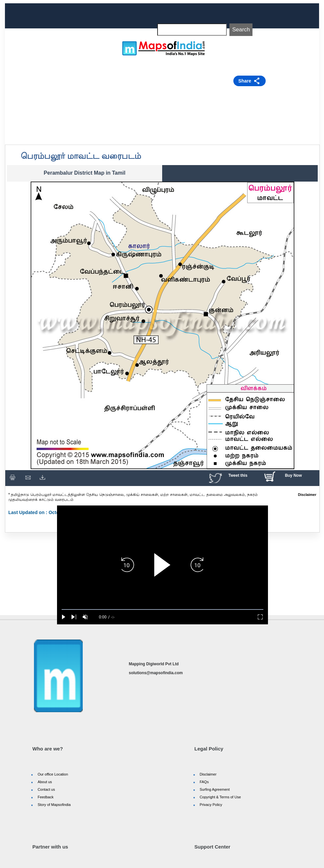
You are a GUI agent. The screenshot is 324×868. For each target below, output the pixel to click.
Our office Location (53, 774)
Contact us (46, 789)
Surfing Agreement (215, 789)
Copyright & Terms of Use (220, 797)
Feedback (45, 797)
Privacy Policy (211, 805)
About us (45, 782)
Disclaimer (208, 774)
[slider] (162, 610)
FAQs (204, 782)
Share (245, 81)
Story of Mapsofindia (54, 805)
